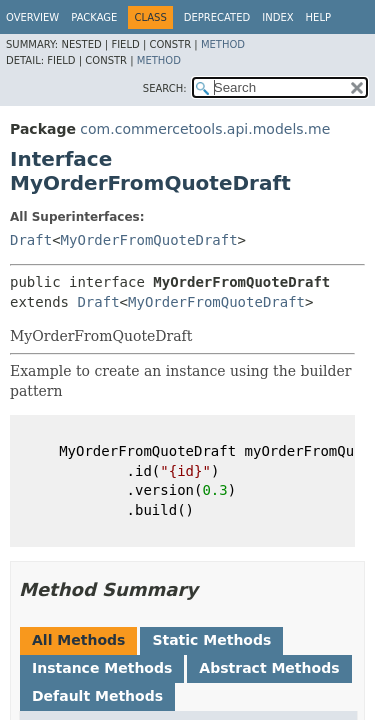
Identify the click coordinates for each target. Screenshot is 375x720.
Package (94, 17)
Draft (31, 240)
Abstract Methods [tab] (269, 668)
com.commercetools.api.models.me (205, 129)
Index (277, 17)
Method (223, 44)
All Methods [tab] (78, 640)
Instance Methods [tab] (102, 668)
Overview (32, 17)
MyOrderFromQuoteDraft (149, 240)
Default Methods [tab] (97, 696)
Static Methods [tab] (211, 640)
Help (318, 17)
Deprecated (217, 17)
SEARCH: (165, 88)
